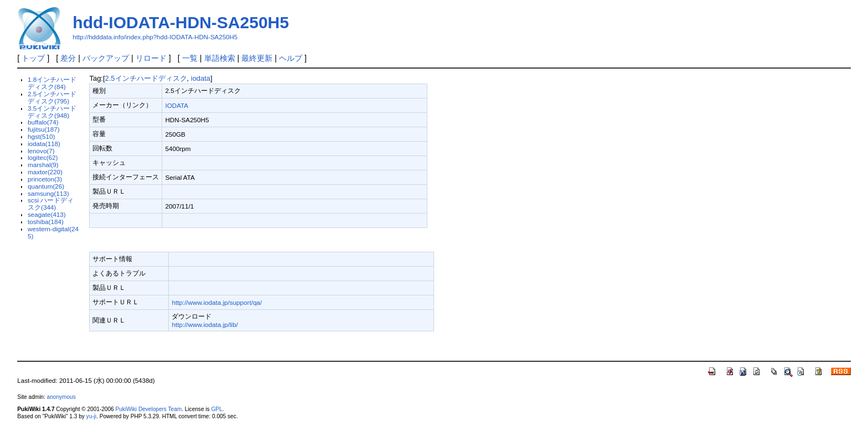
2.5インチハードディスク (146, 78)
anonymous (61, 397)
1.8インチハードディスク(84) (52, 83)
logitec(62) (43, 157)
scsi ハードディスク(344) (51, 204)
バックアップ (106, 58)
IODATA (177, 105)
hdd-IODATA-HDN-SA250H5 (181, 22)
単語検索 (220, 58)
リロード (151, 58)
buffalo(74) (43, 122)
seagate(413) (47, 214)
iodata (201, 78)
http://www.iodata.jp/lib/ (205, 324)
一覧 (190, 58)
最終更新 (257, 58)
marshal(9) (43, 165)
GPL (216, 409)
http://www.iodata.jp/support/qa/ (217, 302)
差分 (68, 58)
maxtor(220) (45, 172)
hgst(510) (41, 136)
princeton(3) (45, 179)
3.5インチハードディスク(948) (52, 112)
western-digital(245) (53, 232)
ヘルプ (291, 58)
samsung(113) (48, 193)
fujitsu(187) (44, 129)
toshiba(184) (46, 222)
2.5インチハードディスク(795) (52, 97)
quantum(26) (46, 186)
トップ (33, 58)
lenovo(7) (41, 151)
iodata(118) (44, 144)
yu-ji (91, 416)
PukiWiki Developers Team (148, 409)
